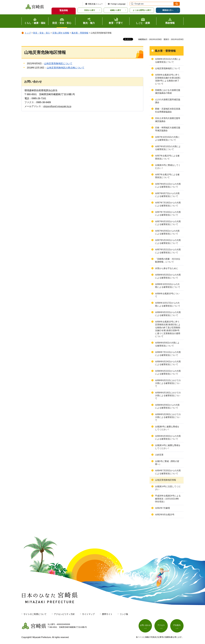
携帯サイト (107, 614)
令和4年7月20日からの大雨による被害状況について (168, 472)
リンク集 (124, 614)
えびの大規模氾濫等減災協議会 (168, 101)
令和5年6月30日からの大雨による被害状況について (168, 437)
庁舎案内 (177, 625)
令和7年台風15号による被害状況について (167, 157)
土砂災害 (159, 455)
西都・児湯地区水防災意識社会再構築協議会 (168, 110)
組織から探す (116, 10)
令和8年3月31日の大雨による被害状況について (168, 60)
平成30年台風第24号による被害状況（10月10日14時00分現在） (168, 499)
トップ (28, 33)
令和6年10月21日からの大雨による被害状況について (168, 286)
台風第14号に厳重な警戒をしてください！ (168, 447)
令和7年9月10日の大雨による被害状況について (168, 148)
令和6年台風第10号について (167, 295)
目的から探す (90, 10)
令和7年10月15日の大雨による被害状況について (167, 138)
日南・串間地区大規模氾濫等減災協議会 (168, 129)
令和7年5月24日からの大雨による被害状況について (168, 242)
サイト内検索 (132, 4)
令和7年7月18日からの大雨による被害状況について (168, 204)
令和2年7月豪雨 (163, 508)
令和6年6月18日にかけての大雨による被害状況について (168, 396)
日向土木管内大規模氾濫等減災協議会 (168, 120)
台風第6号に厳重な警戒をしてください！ (167, 428)
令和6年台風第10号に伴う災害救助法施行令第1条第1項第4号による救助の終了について (168, 79)
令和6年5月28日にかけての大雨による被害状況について (168, 417)
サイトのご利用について (35, 614)
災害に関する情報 (61, 33)
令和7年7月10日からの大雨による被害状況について (168, 213)
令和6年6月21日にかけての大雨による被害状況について (168, 383)
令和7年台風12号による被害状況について (167, 176)
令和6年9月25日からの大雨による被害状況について (168, 276)
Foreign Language (118, 4)
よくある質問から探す (142, 10)
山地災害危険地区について (58, 64)
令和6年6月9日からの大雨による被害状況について (167, 406)
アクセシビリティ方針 (64, 614)
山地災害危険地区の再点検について (66, 68)
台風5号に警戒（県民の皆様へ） (167, 463)
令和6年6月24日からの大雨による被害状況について (168, 363)
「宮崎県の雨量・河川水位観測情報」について (168, 260)
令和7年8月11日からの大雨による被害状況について (168, 185)
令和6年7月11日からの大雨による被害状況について (168, 354)
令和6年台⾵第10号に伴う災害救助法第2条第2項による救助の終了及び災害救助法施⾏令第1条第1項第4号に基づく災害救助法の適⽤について (168, 329)
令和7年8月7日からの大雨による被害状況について (167, 195)
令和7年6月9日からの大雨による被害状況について (167, 232)
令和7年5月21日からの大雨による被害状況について (168, 251)
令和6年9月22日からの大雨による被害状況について (168, 314)
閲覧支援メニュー (95, 4)
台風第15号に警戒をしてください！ (168, 167)
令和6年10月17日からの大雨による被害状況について (168, 304)
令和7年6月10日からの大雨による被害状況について (168, 223)
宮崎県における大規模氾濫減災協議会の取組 (168, 92)
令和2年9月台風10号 (165, 515)
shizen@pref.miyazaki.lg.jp (57, 106)
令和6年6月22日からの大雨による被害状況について (168, 372)
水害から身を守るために (167, 268)
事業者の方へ (168, 10)
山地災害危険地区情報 (166, 480)
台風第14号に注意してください (168, 488)
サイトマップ (88, 614)
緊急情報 (64, 10)
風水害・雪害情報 (80, 33)
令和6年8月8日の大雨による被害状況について (167, 344)
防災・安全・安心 (42, 33)
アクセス (161, 625)
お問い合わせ (145, 625)
